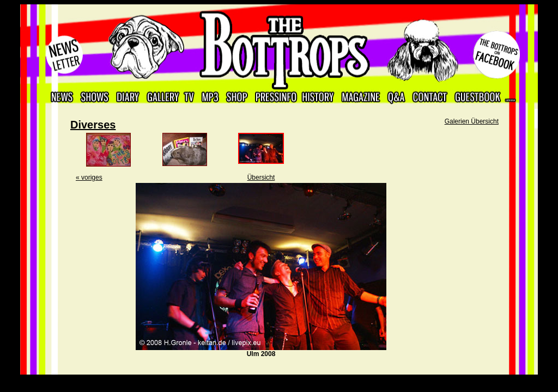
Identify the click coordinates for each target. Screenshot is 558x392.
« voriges (89, 177)
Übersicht (261, 177)
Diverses (93, 125)
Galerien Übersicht (472, 121)
